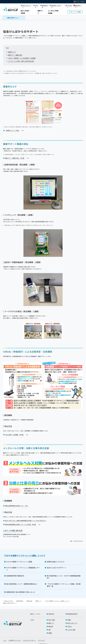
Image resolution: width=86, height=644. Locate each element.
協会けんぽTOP (9, 601)
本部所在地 (51, 614)
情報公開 (51, 626)
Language (70, 6)
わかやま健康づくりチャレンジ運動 (19, 562)
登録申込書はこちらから (56, 562)
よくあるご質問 (71, 630)
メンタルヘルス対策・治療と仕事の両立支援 (21, 61)
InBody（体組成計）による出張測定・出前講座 (22, 58)
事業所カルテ (12, 52)
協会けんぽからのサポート (57, 568)
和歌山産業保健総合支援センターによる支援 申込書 (23, 524)
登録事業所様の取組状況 (15, 576)
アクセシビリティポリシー (29, 640)
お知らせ (70, 626)
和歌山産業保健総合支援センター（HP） (17, 506)
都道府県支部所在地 (72, 614)
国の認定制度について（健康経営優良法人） (22, 584)
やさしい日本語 (80, 2)
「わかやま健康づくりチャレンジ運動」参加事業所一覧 (64, 585)
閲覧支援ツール (79, 6)
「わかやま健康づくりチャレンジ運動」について (24, 555)
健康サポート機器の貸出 (15, 55)
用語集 (50, 633)
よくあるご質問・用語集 (54, 12)
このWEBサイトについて (15, 640)
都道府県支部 (20, 601)
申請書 (69, 620)
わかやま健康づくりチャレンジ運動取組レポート (23, 569)
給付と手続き (52, 620)
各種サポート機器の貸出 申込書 (17, 158)
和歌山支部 (29, 601)
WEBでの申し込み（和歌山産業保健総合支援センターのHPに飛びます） (26, 521)
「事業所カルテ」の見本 (15, 130)
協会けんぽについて (72, 623)
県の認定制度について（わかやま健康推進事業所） (64, 577)
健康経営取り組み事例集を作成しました (21, 592)
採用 (50, 630)
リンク (5, 640)
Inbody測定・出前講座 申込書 (17, 435)
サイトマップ (41, 640)
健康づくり (40, 12)
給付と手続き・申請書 (26, 12)
